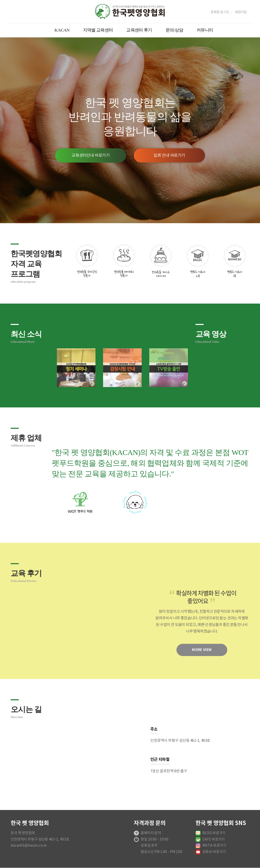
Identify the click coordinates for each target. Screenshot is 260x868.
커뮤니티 (205, 30)
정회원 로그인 (220, 12)
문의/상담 (174, 30)
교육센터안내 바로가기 (91, 155)
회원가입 (241, 12)
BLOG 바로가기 (214, 833)
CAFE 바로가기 (214, 839)
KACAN (62, 30)
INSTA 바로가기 (214, 846)
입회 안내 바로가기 (169, 155)
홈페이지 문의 (151, 833)
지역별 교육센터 (98, 30)
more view (202, 650)
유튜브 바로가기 (214, 852)
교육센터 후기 (139, 30)
